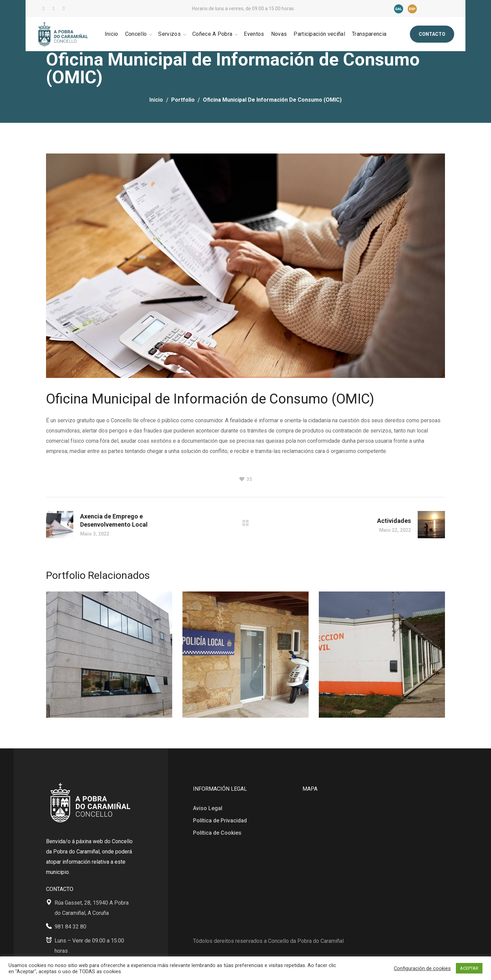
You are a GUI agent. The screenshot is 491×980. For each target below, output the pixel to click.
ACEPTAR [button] (469, 968)
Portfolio (183, 100)
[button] (432, 34)
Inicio (156, 100)
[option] (109, 660)
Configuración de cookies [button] (422, 968)
